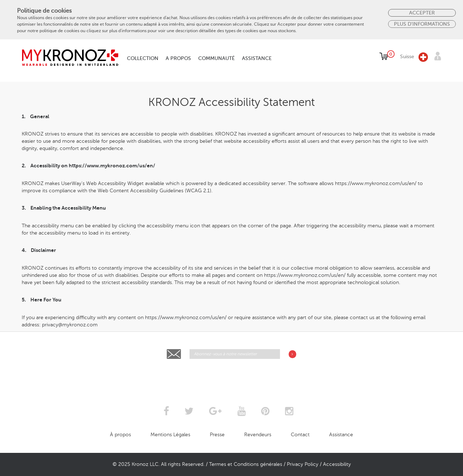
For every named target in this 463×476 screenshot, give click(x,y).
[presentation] (232, 377)
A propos (178, 58)
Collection (143, 58)
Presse (217, 435)
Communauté (216, 58)
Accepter (422, 13)
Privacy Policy (303, 464)
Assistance (257, 58)
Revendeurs (258, 435)
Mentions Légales (170, 435)
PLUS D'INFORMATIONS (422, 24)
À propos (120, 435)
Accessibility (337, 464)
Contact (300, 435)
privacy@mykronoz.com (70, 325)
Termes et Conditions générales (246, 464)
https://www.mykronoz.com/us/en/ (112, 166)
